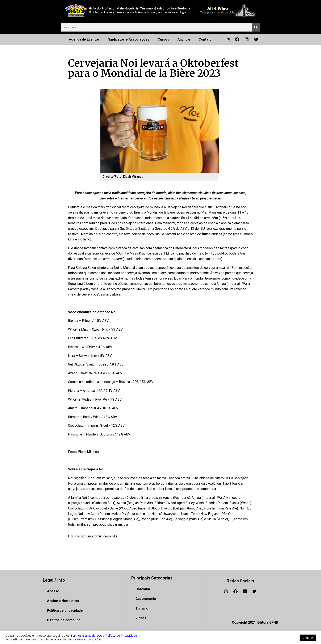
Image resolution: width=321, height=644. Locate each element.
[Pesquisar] (256, 27)
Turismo (142, 608)
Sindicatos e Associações (129, 39)
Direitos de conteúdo (64, 620)
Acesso (53, 591)
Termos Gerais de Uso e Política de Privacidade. (104, 635)
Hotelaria (143, 589)
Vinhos (141, 618)
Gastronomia (146, 599)
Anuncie (184, 39)
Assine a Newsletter (63, 601)
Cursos (163, 39)
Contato (205, 39)
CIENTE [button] (308, 638)
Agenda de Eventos (84, 39)
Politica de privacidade (65, 610)
